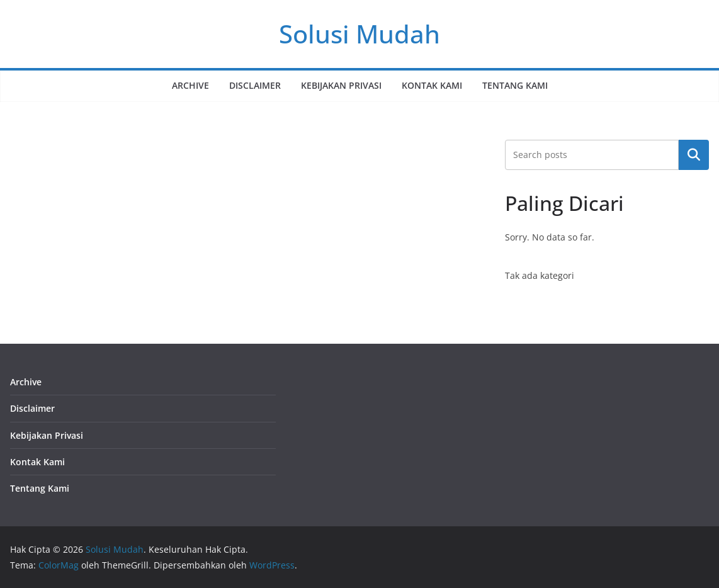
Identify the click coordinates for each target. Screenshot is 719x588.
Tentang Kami (515, 85)
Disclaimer (255, 85)
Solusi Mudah (359, 34)
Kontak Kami (432, 85)
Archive (190, 85)
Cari (694, 155)
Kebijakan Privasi (341, 85)
